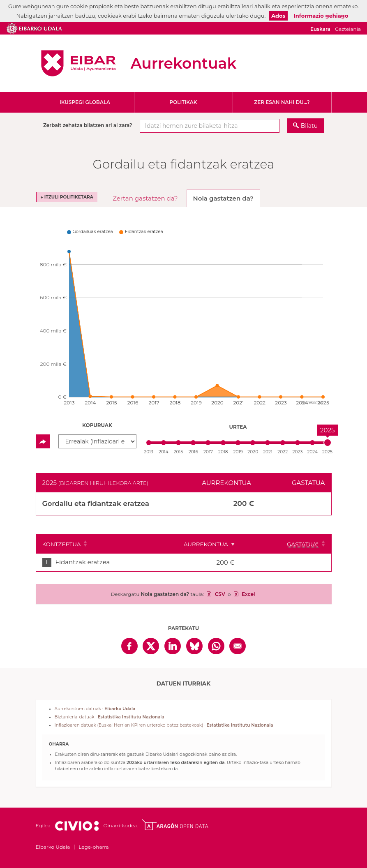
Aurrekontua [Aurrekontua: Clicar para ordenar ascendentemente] (240, 544)
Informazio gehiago (321, 16)
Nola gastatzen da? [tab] (223, 198)
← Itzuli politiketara (67, 197)
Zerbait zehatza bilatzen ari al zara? (88, 125)
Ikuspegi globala (85, 102)
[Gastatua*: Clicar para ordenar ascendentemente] (303, 544)
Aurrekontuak (184, 63)
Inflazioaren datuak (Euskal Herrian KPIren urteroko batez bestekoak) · (164, 725)
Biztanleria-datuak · (110, 717)
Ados (278, 16)
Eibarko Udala (78, 63)
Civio (77, 826)
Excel (248, 594)
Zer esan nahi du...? (282, 102)
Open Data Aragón (175, 825)
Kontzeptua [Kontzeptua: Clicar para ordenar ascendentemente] (62, 544)
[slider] (328, 443)
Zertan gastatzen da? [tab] (145, 198)
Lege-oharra (93, 847)
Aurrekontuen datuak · (95, 709)
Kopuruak (97, 425)
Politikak (183, 102)
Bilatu (309, 126)
